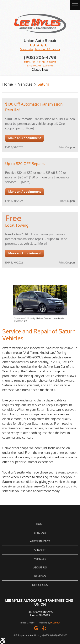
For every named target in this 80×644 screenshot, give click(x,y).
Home (8, 84)
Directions (40, 585)
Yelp (44, 628)
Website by (50, 623)
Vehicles (25, 84)
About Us (40, 567)
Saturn (43, 84)
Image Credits (27, 623)
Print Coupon (67, 147)
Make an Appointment (25, 138)
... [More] (27, 128)
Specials (40, 533)
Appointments (40, 541)
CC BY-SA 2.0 (20, 321)
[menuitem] (40, 524)
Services (40, 550)
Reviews (40, 576)
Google (36, 628)
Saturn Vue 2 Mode (23, 318)
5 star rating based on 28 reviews (40, 49)
